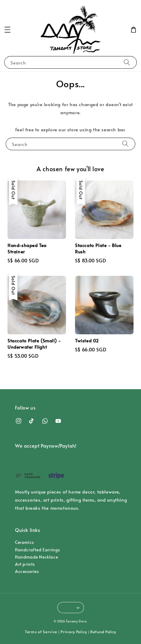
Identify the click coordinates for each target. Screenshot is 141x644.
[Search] (127, 62)
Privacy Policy (74, 632)
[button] (7, 30)
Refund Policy (103, 632)
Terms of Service (41, 632)
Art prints (25, 564)
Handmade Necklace (36, 557)
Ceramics (24, 542)
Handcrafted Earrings (37, 550)
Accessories (27, 571)
